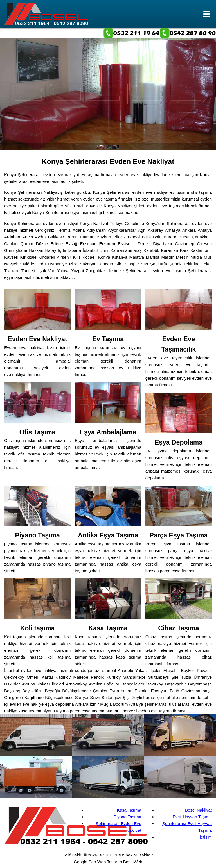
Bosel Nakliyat (198, 810)
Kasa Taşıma (129, 810)
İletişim (205, 837)
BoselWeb (133, 862)
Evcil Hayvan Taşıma (192, 817)
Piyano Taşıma (127, 817)
